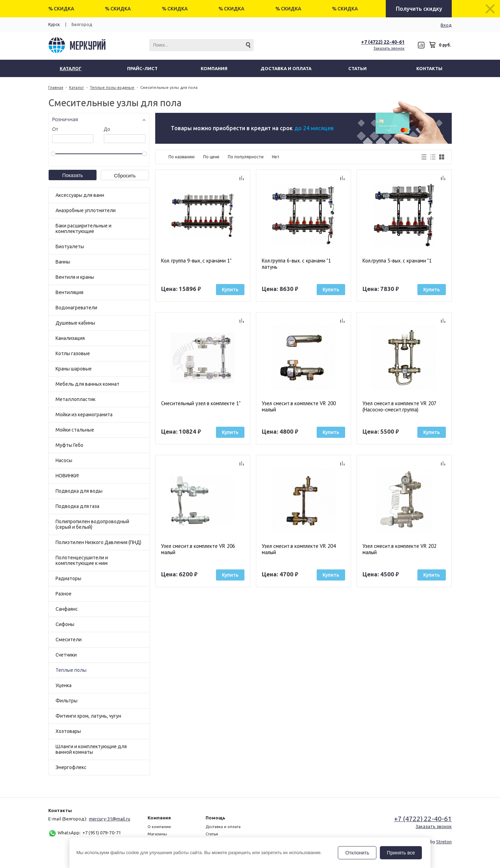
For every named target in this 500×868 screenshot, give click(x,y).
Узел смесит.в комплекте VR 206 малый (198, 549)
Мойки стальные (75, 430)
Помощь (215, 818)
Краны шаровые (74, 369)
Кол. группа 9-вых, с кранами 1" (196, 261)
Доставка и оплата (223, 827)
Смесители (69, 640)
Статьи (212, 834)
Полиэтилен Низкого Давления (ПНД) (98, 542)
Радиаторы (68, 578)
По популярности (246, 157)
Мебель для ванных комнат (87, 384)
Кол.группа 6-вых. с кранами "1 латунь (296, 264)
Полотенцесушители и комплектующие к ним (82, 560)
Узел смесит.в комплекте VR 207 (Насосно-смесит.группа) (399, 407)
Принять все (401, 853)
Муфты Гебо (69, 445)
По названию (182, 157)
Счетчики (66, 655)
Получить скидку (419, 9)
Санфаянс (67, 609)
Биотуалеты (70, 247)
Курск (54, 24)
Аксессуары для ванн (80, 195)
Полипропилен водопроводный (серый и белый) (92, 524)
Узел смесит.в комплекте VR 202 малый (399, 549)
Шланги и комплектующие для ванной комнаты (91, 749)
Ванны (63, 262)
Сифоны (65, 624)
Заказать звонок (389, 48)
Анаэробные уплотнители (86, 210)
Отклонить (357, 853)
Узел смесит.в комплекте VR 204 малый (299, 549)
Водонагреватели (76, 308)
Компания (159, 818)
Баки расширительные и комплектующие (84, 228)
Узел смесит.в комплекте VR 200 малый (299, 407)
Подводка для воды (79, 491)
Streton (444, 842)
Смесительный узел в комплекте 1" (201, 403)
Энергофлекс (71, 767)
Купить (230, 290)
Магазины (157, 834)
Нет (276, 157)
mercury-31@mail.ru (110, 819)
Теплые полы (71, 670)
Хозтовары (68, 731)
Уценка (64, 685)
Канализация (70, 338)
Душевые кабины (75, 323)
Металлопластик (76, 399)
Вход (446, 25)
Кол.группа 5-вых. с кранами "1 (397, 261)
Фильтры (66, 701)
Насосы (64, 460)
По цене (211, 157)
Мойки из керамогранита (84, 415)
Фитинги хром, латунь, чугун (88, 716)
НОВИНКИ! (67, 476)
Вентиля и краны (75, 277)
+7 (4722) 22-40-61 (383, 42)
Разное (64, 594)
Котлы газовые (73, 353)
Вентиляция (69, 292)
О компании (159, 827)
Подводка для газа (77, 506)
